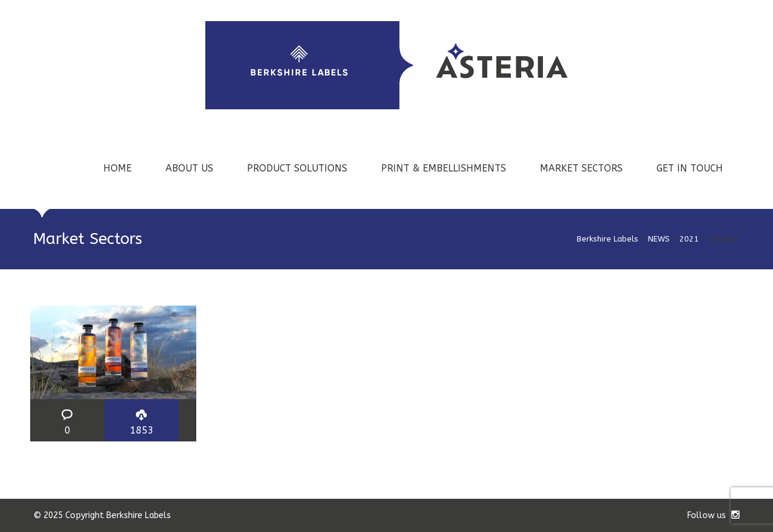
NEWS (659, 239)
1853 (142, 430)
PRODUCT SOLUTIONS (297, 168)
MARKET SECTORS (581, 168)
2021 (689, 239)
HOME (117, 168)
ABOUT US (189, 168)
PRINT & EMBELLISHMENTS (444, 168)
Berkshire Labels (608, 239)
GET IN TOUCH (690, 168)
